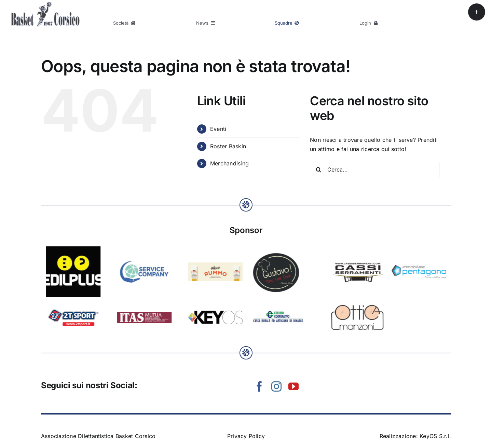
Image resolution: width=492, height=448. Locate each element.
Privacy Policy (246, 436)
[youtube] (293, 386)
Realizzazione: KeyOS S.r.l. (415, 436)
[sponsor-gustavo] (65, 253)
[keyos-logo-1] (427, 313)
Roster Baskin (228, 146)
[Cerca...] (375, 169)
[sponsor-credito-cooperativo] (67, 312)
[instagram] (276, 386)
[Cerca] (318, 169)
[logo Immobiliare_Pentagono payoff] (207, 268)
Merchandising (229, 163)
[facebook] (259, 386)
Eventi (218, 129)
